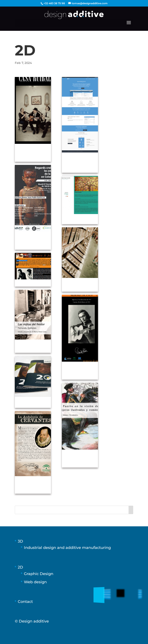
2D (20, 567)
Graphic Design (39, 574)
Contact (25, 602)
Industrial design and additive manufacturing (67, 548)
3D (20, 541)
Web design (35, 582)
